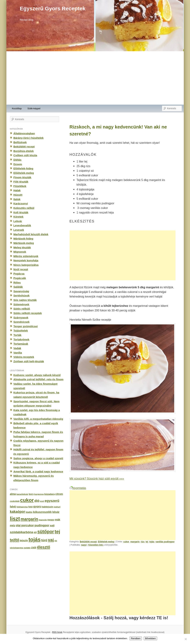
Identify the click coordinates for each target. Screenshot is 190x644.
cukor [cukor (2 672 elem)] (27, 500)
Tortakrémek (21, 339)
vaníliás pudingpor (165, 542)
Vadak (17, 348)
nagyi (84, 545)
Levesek (19, 230)
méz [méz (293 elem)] (13, 525)
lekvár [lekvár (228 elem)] (56, 512)
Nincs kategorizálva (26, 265)
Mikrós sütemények (26, 256)
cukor (126, 542)
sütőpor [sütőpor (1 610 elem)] (46, 532)
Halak (17, 190)
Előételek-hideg (23, 168)
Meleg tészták (22, 247)
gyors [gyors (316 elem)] (37, 507)
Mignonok (20, 252)
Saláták (18, 287)
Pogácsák (20, 278)
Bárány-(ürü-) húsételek (29, 138)
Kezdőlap (17, 108)
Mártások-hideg (23, 239)
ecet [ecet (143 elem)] (42, 501)
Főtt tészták (21, 182)
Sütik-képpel (34, 108)
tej (147, 542)
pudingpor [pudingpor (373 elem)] (42, 525)
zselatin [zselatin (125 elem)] (27, 548)
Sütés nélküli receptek (28, 313)
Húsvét (18, 195)
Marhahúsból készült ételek (31, 234)
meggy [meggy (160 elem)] (51, 520)
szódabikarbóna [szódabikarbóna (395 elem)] (22, 532)
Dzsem (18, 164)
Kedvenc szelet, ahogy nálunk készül (37, 375)
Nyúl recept (21, 269)
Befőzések (20, 142)
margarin (135, 542)
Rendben (136, 638)
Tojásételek (21, 331)
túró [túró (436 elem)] (44, 540)
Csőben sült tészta (25, 155)
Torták (17, 335)
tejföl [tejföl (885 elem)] (15, 540)
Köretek (18, 217)
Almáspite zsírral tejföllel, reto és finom (38, 379)
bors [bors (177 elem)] (31, 494)
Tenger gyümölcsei (26, 326)
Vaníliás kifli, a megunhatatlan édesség (38, 419)
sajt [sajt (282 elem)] (52, 525)
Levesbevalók (22, 225)
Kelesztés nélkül (24, 208)
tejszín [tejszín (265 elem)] (24, 540)
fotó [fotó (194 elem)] (30, 507)
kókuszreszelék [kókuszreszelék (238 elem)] (42, 512)
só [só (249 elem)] (35, 532)
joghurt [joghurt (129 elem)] (57, 507)
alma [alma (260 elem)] (13, 494)
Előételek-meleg (106, 542)
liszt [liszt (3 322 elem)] (15, 519)
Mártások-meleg (24, 243)
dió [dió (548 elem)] (37, 501)
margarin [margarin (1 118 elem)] (29, 519)
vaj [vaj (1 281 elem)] (51, 540)
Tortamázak (21, 344)
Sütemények (21, 304)
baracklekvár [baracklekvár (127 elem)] (22, 494)
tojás (152, 542)
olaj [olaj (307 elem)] (18, 525)
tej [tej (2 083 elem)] (57, 532)
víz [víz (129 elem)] (56, 541)
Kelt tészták (21, 212)
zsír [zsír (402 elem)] (34, 547)
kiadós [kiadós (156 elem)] (29, 512)
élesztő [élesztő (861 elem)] (44, 547)
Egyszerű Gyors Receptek (53, 8)
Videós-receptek (24, 357)
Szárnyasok (21, 318)
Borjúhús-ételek (24, 151)
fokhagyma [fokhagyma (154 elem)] (22, 507)
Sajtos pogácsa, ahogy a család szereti (38, 458)
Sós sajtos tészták (25, 300)
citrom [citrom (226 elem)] (59, 494)
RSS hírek (57, 632)
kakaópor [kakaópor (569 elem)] (18, 512)
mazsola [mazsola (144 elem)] (43, 520)
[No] (186, 639)
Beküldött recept (88, 542)
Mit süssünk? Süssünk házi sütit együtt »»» (97, 479)
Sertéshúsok (22, 295)
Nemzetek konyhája (26, 260)
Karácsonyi (21, 203)
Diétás (17, 160)
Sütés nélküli (22, 309)
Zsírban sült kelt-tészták (29, 361)
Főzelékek (20, 186)
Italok (17, 199)
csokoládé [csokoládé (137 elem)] (15, 501)
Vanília (18, 353)
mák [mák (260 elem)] (57, 520)
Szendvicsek (22, 322)
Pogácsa (19, 274)
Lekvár (18, 221)
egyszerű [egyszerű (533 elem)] (52, 501)
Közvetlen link (96, 545)
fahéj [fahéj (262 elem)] (13, 507)
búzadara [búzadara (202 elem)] (50, 494)
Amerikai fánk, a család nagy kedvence (38, 471)
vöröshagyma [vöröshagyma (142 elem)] (16, 548)
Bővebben (150, 638)
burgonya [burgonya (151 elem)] (39, 494)
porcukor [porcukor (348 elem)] (28, 525)
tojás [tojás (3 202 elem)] (35, 540)
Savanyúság (21, 291)
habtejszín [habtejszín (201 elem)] (47, 507)
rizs (143, 542)
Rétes (17, 282)
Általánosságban (24, 133)
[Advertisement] (95, 78)
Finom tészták (22, 177)
